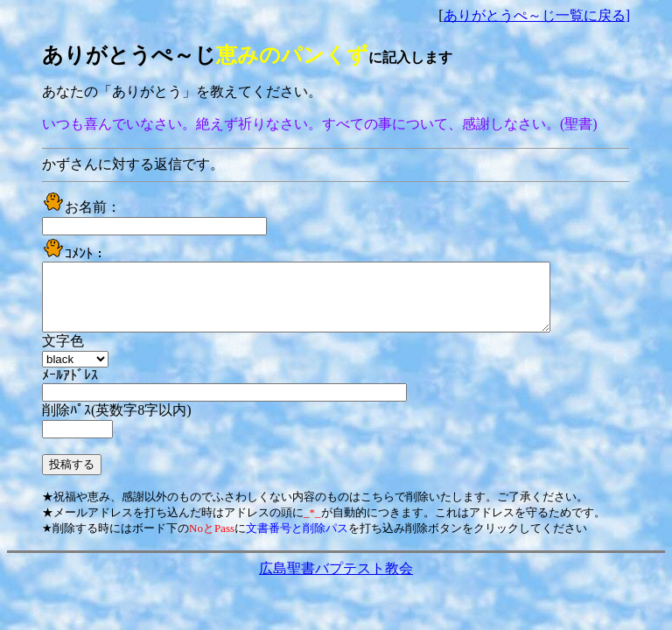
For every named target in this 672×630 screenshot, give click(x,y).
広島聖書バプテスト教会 (336, 581)
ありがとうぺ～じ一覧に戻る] (537, 15)
